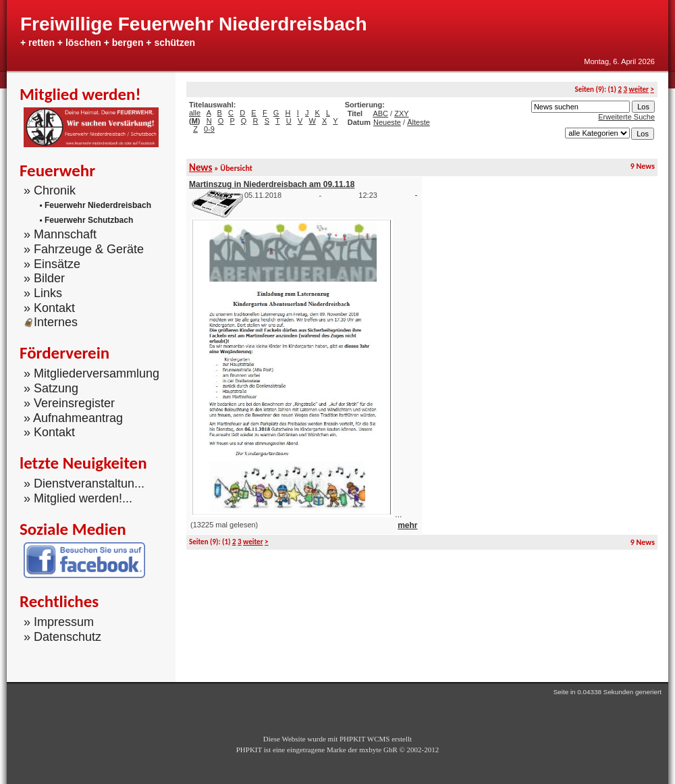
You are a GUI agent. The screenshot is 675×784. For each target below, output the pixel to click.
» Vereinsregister (69, 403)
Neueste (387, 122)
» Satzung (51, 388)
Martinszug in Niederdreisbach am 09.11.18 (272, 184)
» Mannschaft (60, 234)
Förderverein (64, 353)
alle (195, 113)
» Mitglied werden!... (78, 498)
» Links (43, 293)
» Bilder (44, 278)
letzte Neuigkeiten (83, 463)
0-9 (209, 129)
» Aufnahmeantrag (73, 417)
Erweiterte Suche (626, 117)
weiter (639, 89)
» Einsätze (52, 263)
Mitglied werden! (80, 94)
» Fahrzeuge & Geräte (84, 249)
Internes (51, 322)
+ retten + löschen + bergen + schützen (108, 43)
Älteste (418, 122)
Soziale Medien (73, 529)
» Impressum (59, 622)
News (200, 167)
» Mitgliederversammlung (91, 373)
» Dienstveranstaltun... (84, 484)
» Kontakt (49, 308)
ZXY (401, 113)
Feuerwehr (57, 171)
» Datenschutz (62, 637)
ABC (380, 113)
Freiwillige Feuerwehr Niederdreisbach (194, 24)
